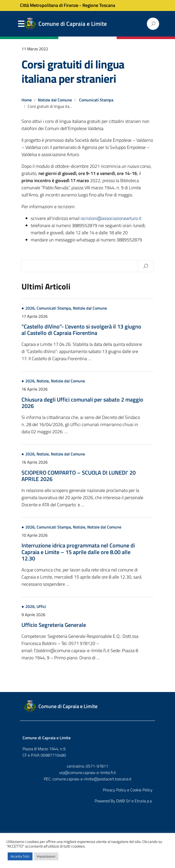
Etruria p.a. (144, 801)
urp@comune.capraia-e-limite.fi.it (87, 772)
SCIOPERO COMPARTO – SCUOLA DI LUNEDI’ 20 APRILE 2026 (79, 476)
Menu (21, 24)
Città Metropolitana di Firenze (49, 5)
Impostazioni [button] (46, 856)
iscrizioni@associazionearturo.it (111, 218)
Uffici (41, 606)
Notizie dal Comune (55, 100)
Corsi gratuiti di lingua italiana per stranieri (73, 71)
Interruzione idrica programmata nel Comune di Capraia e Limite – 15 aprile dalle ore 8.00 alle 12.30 (78, 552)
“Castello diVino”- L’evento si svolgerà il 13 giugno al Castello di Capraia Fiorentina (81, 330)
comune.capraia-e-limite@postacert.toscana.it (92, 779)
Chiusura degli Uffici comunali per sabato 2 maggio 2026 (82, 403)
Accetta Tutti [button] (20, 856)
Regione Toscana (99, 5)
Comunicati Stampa (96, 100)
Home (27, 100)
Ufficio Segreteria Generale (54, 625)
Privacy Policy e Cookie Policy (128, 790)
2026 (30, 308)
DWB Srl (123, 801)
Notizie (43, 381)
